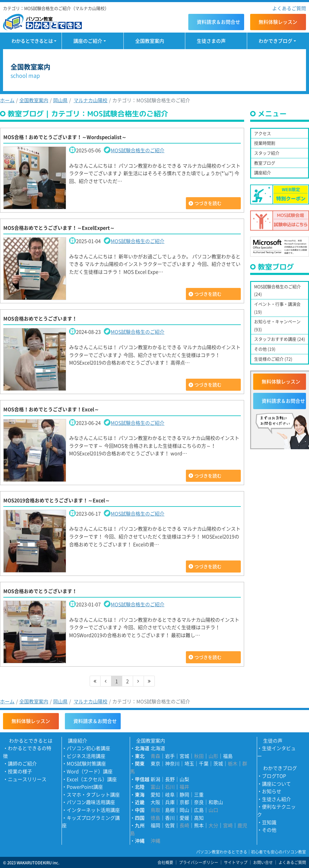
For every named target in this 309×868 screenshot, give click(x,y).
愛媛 (184, 818)
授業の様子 (20, 771)
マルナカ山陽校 (91, 100)
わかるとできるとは (32, 41)
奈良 (199, 802)
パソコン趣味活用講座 (91, 802)
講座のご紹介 (88, 41)
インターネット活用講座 (93, 810)
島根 (170, 810)
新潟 (155, 779)
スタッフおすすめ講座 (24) (280, 339)
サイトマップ (236, 862)
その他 (269, 830)
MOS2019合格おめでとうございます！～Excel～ (57, 500)
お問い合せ (263, 862)
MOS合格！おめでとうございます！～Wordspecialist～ (65, 137)
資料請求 (218, 22)
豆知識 (269, 822)
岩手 (170, 756)
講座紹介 (263, 172)
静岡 (184, 794)
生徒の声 (273, 740)
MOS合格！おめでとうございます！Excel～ (51, 409)
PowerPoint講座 (85, 787)
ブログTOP (274, 776)
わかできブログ (276, 41)
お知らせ (272, 791)
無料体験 (278, 22)
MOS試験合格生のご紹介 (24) (277, 290)
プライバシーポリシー (199, 862)
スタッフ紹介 (267, 153)
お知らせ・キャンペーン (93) (277, 325)
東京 (155, 763)
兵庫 (170, 802)
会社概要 (165, 862)
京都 (184, 802)
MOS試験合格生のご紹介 (138, 150)
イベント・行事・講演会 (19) (277, 308)
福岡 (155, 825)
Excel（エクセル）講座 (92, 779)
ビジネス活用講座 (86, 756)
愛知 (155, 794)
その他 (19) (265, 349)
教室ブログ (265, 163)
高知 (199, 818)
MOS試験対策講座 (86, 763)
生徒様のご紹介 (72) (273, 359)
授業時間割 (265, 143)
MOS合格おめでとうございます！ (40, 318)
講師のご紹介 (22, 763)
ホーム (7, 100)
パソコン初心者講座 (88, 748)
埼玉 (189, 763)
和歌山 (216, 802)
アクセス (263, 133)
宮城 (184, 756)
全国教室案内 (150, 41)
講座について (276, 784)
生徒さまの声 (211, 41)
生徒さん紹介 (276, 799)
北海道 (158, 748)
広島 (199, 810)
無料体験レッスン (281, 381)
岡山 (184, 810)
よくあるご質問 (289, 8)
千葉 (204, 763)
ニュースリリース (27, 779)
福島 (228, 756)
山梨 (184, 779)
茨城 (218, 763)
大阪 (155, 802)
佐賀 (170, 825)
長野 (170, 779)
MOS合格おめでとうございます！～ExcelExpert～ (59, 228)
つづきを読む (208, 203)
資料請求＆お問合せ (283, 401)
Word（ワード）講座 (90, 771)
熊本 (199, 825)
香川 (170, 818)
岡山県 (60, 100)
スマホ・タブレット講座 (93, 794)
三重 (199, 794)
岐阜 (170, 794)
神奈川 (172, 763)
